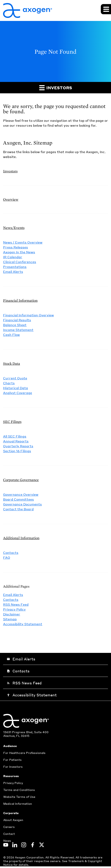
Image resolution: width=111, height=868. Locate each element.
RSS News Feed (16, 604)
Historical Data (16, 388)
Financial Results (17, 320)
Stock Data (12, 363)
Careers (9, 827)
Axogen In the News (19, 252)
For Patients (12, 760)
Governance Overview (21, 494)
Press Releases (16, 247)
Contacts (11, 553)
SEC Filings (12, 422)
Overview (11, 199)
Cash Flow (11, 335)
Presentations (15, 267)
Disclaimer (12, 614)
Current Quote (15, 378)
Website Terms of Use (19, 797)
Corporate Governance (21, 480)
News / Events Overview (23, 242)
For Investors (13, 767)
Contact (9, 834)
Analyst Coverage (18, 393)
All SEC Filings (15, 436)
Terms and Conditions (19, 790)
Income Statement (18, 330)
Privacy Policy (14, 609)
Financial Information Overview (28, 315)
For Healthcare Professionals (24, 753)
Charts (9, 383)
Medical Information (18, 804)
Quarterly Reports (18, 446)
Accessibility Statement (23, 624)
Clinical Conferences (20, 262)
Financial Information (20, 300)
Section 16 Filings (17, 451)
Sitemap (10, 619)
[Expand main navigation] (106, 9)
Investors (56, 88)
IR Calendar (13, 257)
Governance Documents (22, 504)
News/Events (14, 228)
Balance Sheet (15, 325)
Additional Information (21, 538)
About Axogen (13, 820)
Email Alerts (13, 272)
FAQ (7, 557)
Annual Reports (16, 441)
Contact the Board (18, 509)
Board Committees (18, 499)
